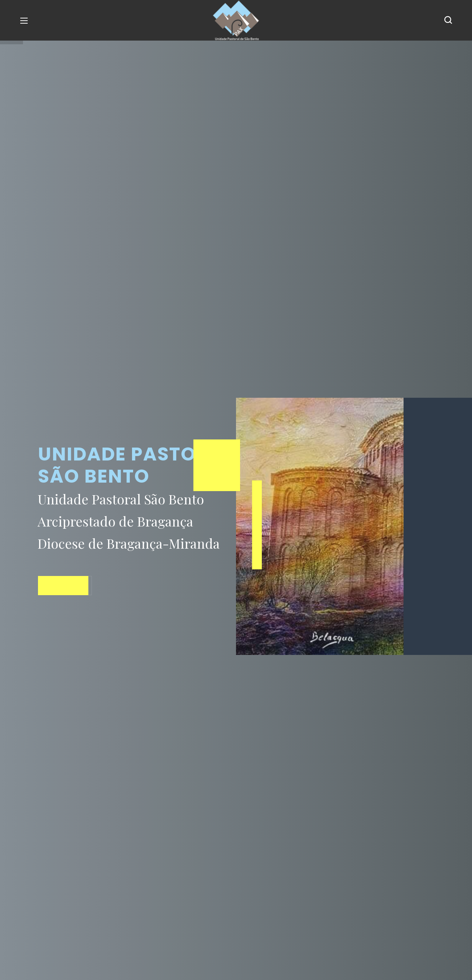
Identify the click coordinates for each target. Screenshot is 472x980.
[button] (448, 20)
